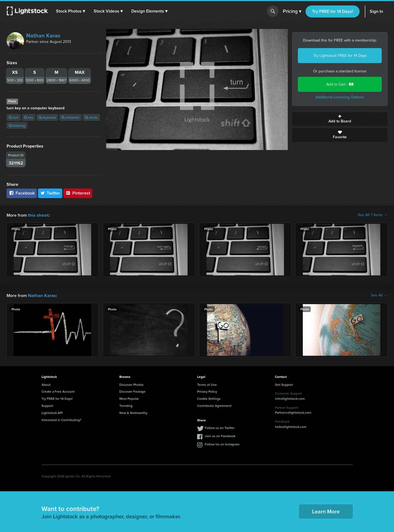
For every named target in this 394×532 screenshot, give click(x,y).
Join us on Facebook (220, 435)
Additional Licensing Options (340, 97)
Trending (126, 405)
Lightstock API (52, 412)
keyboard (47, 117)
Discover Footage (132, 391)
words (91, 117)
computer (70, 117)
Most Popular (129, 398)
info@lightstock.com (290, 398)
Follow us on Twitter (220, 427)
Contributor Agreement (214, 405)
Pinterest (78, 193)
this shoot (37, 215)
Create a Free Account (58, 391)
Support (47, 405)
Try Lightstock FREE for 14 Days (340, 56)
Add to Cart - (340, 84)
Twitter (50, 193)
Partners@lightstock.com (293, 412)
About (46, 384)
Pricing (292, 11)
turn (14, 117)
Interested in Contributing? (61, 419)
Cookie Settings (209, 398)
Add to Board (340, 119)
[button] (71, 11)
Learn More (326, 511)
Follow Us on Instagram (222, 444)
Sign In (376, 11)
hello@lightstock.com (291, 426)
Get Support (284, 384)
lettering (17, 126)
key (29, 117)
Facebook (22, 193)
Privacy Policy (207, 391)
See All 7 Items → (373, 215)
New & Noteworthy (133, 412)
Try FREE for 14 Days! (333, 11)
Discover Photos (131, 384)
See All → (379, 295)
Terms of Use (207, 384)
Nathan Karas (43, 36)
